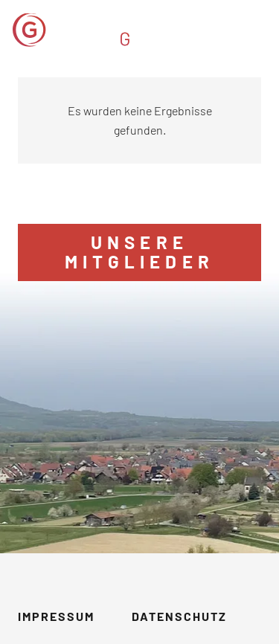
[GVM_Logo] (106, 30)
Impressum (56, 616)
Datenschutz (179, 616)
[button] (258, 30)
